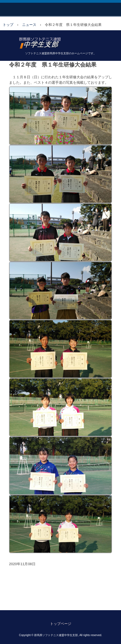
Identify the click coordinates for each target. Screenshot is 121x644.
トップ (8, 25)
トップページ (61, 624)
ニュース (29, 25)
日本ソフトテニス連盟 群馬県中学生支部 (60, 41)
